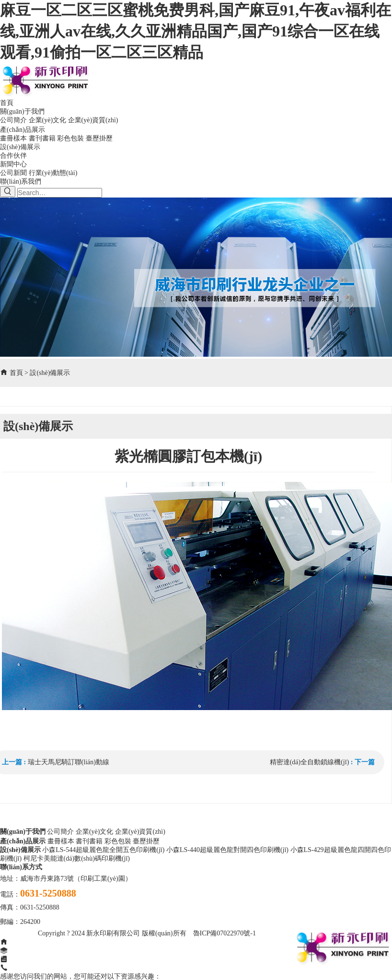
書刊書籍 (42, 138)
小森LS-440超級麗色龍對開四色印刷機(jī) (227, 850)
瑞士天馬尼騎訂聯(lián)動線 (69, 762)
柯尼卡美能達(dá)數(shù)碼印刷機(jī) (77, 858)
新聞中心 (13, 164)
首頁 (7, 103)
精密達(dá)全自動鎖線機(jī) (310, 762)
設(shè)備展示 (20, 147)
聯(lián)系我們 (21, 181)
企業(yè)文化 (48, 120)
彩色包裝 (70, 138)
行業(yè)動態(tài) (53, 173)
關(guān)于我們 (22, 111)
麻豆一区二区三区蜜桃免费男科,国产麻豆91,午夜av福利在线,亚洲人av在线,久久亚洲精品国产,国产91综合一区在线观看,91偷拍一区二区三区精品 (196, 31)
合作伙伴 (13, 156)
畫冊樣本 (13, 138)
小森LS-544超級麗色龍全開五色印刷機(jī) (103, 850)
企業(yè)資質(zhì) (93, 120)
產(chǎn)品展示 (23, 130)
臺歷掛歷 (99, 138)
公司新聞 (13, 173)
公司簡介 (13, 120)
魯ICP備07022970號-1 (225, 933)
